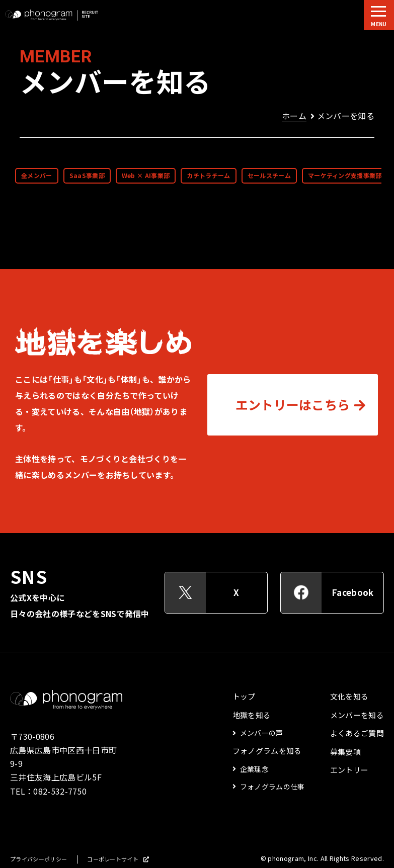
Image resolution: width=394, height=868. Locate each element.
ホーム (294, 116)
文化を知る (349, 697)
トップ (244, 697)
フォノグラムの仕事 (272, 787)
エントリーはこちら (293, 405)
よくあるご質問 (357, 733)
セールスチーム (269, 176)
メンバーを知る (357, 715)
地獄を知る (252, 715)
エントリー (349, 770)
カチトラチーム (208, 176)
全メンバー (37, 176)
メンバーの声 (262, 733)
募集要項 (345, 752)
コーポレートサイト (113, 859)
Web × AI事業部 (146, 176)
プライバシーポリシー (38, 859)
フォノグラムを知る (267, 751)
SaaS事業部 (87, 176)
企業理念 (254, 769)
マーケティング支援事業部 (345, 176)
